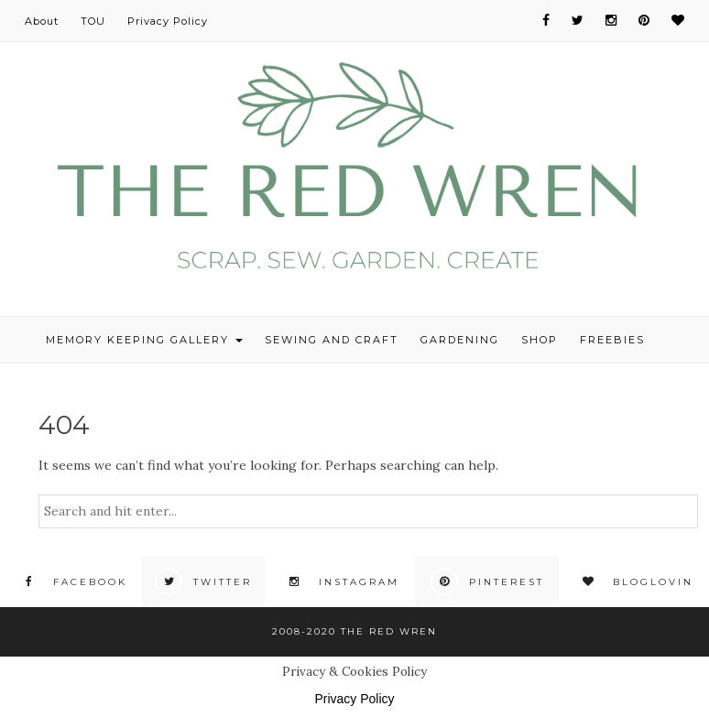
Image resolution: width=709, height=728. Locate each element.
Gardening (460, 340)
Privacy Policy (168, 21)
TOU (93, 21)
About (42, 21)
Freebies (612, 340)
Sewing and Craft (332, 340)
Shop (540, 340)
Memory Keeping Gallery (144, 340)
